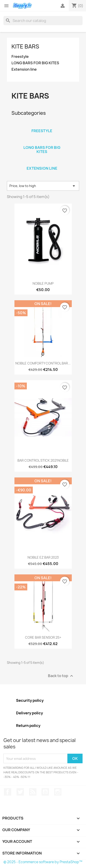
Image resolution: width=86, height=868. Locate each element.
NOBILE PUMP (43, 283)
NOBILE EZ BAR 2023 (43, 557)
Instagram (58, 792)
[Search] (43, 21)
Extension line (24, 69)
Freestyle (20, 57)
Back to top (61, 676)
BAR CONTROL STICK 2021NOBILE (43, 460)
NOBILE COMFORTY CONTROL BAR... (43, 363)
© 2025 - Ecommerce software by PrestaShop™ (43, 862)
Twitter (20, 792)
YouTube (45, 792)
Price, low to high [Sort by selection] (43, 186)
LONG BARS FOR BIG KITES (35, 63)
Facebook (8, 792)
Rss (33, 792)
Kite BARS (25, 46)
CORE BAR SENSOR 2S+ (43, 637)
